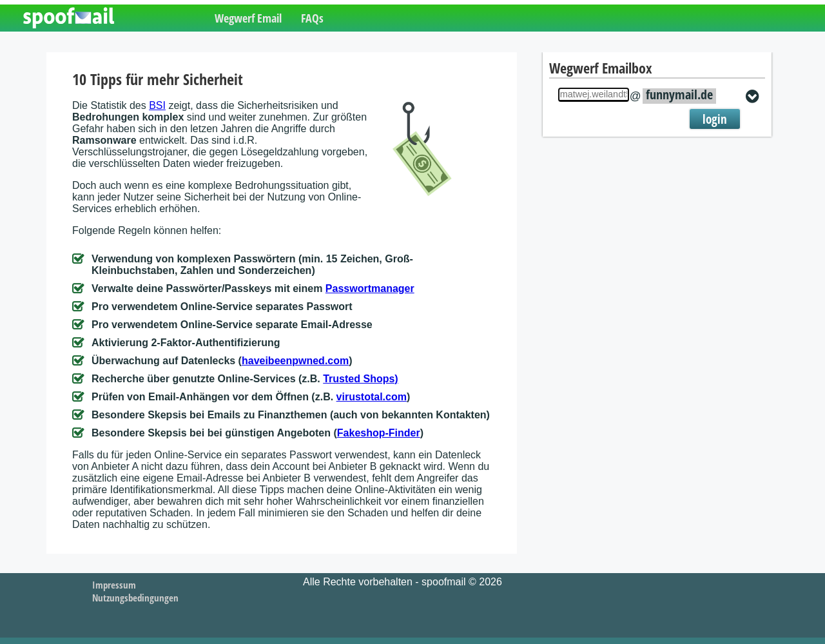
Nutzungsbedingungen (135, 598)
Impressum (114, 585)
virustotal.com (372, 397)
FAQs (312, 18)
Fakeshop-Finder (379, 433)
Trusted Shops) (360, 379)
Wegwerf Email (248, 18)
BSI (157, 105)
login (715, 119)
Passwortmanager (370, 288)
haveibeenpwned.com (295, 361)
